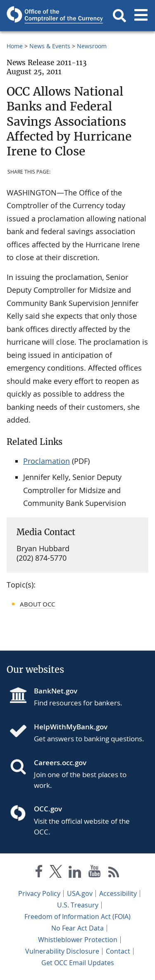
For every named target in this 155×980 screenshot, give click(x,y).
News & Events (50, 46)
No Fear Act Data (77, 928)
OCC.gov (48, 809)
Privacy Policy (39, 893)
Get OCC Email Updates (78, 963)
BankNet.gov (56, 691)
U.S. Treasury (78, 905)
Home (15, 46)
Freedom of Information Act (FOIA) (77, 917)
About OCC (37, 604)
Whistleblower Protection (78, 940)
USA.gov (80, 893)
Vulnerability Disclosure (62, 951)
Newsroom (92, 46)
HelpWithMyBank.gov (71, 727)
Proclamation (46, 461)
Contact (118, 951)
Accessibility (118, 893)
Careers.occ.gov (60, 763)
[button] (119, 16)
